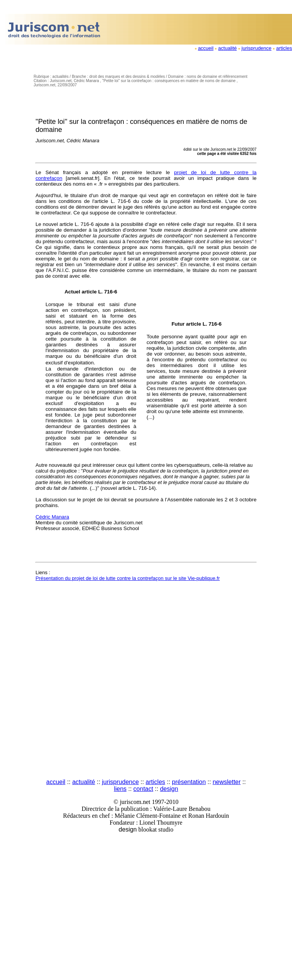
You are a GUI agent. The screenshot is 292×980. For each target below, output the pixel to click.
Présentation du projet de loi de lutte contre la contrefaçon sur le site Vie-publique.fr (128, 578)
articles (284, 48)
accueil (206, 48)
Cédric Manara (52, 517)
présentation (189, 782)
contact (143, 789)
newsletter (226, 782)
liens (120, 789)
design (169, 789)
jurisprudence (257, 48)
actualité (227, 48)
